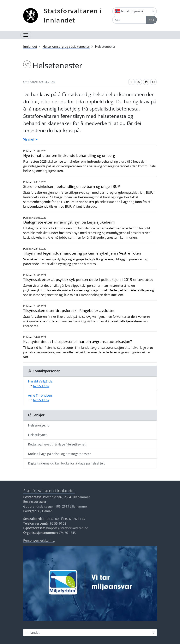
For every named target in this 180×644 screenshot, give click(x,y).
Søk (151, 20)
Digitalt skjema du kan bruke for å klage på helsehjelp (67, 463)
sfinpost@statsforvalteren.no (67, 528)
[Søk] (129, 20)
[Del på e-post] (153, 82)
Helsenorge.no (39, 425)
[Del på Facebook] (131, 82)
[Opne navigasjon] (26, 35)
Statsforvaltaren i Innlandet (73, 15)
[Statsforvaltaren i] (90, 633)
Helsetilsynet (37, 435)
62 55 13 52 (41, 400)
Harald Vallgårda (40, 381)
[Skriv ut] (146, 82)
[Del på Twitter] (139, 82)
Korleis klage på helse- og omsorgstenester (60, 454)
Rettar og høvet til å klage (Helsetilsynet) (57, 444)
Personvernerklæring (39, 540)
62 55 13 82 (41, 386)
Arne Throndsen (40, 395)
